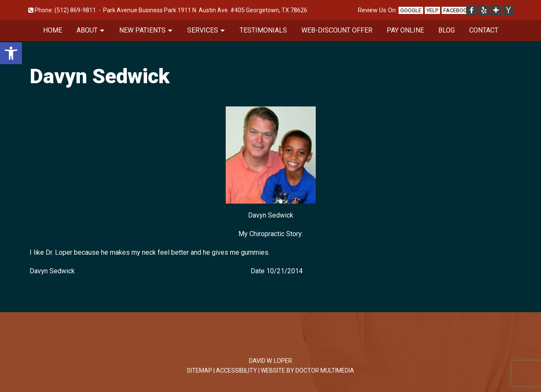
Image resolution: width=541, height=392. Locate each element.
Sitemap (199, 370)
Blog (447, 30)
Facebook (457, 10)
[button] (11, 53)
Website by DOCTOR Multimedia (307, 370)
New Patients (142, 30)
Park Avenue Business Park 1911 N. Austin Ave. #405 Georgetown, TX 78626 (205, 10)
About (87, 30)
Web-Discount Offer (337, 30)
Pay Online (405, 30)
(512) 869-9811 (75, 10)
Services (203, 30)
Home (53, 30)
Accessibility (236, 370)
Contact (484, 30)
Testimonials (263, 30)
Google (411, 10)
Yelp (432, 10)
